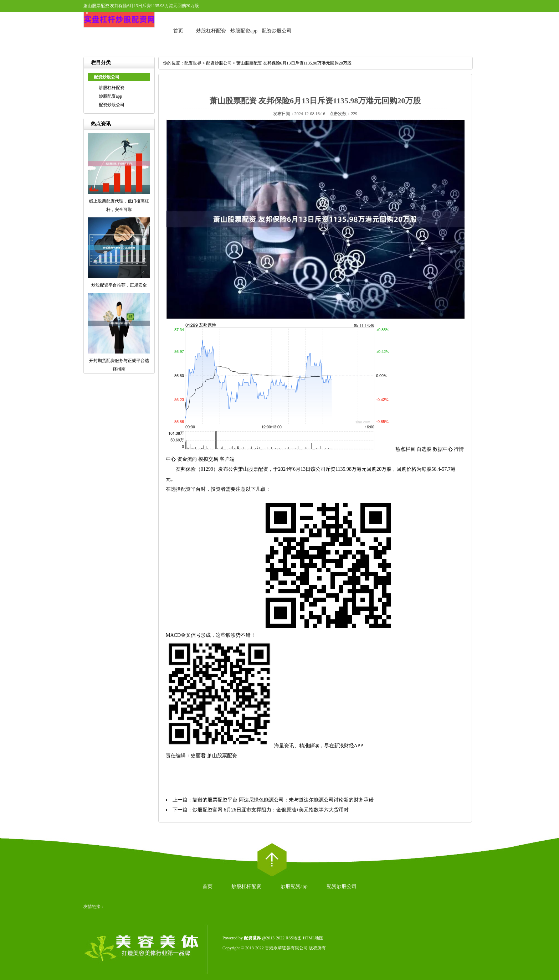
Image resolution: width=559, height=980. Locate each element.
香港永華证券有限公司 (286, 948)
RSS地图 (294, 938)
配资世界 (193, 63)
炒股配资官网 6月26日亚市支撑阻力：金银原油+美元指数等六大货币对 (271, 810)
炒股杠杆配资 (211, 31)
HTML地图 (313, 938)
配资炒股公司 (277, 31)
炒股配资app (244, 31)
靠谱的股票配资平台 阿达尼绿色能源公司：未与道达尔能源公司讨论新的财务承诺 (283, 800)
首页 (178, 31)
